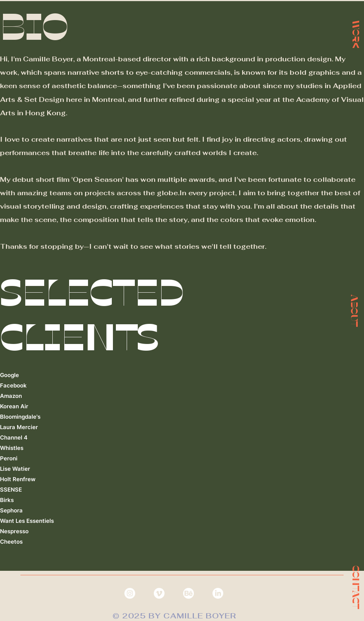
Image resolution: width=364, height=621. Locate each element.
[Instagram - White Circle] (130, 593)
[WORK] (356, 34)
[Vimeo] (159, 593)
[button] (354, 310)
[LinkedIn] (218, 593)
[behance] (188, 593)
